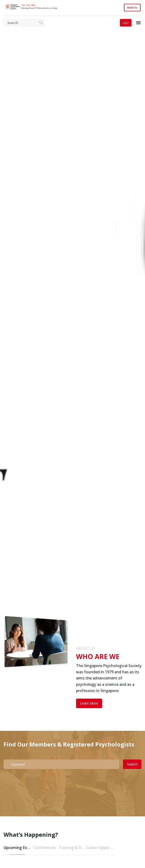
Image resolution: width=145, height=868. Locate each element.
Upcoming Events (17, 848)
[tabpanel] (72, 334)
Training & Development (72, 848)
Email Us (132, 8)
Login (126, 23)
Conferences (45, 848)
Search (132, 764)
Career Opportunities (100, 848)
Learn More (89, 703)
